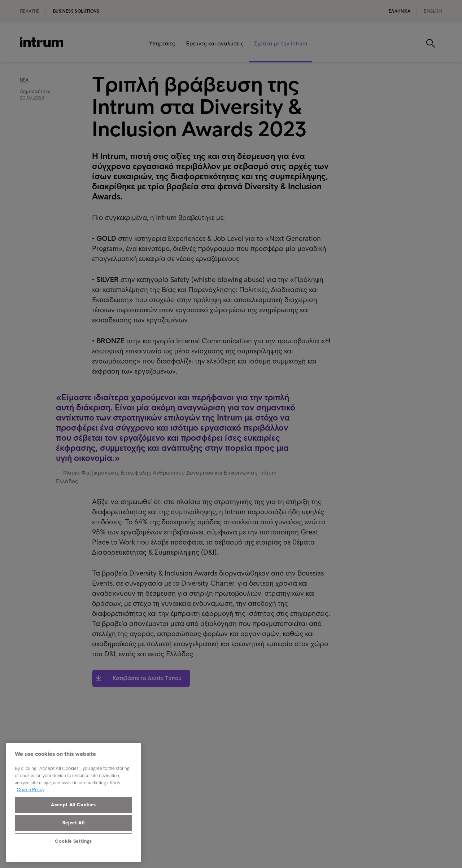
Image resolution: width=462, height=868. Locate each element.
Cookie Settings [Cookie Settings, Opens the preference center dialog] (73, 841)
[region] (73, 803)
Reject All (74, 823)
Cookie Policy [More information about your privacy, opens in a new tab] (30, 790)
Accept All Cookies (73, 805)
